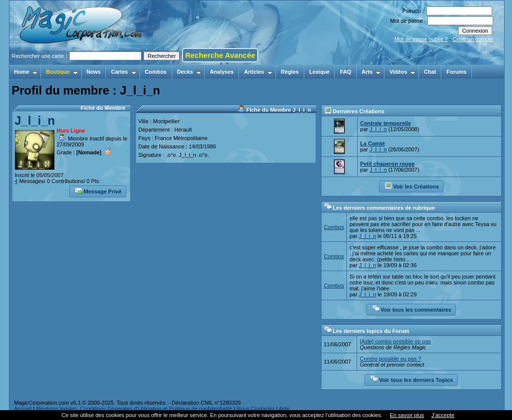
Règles (290, 72)
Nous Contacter (255, 409)
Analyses (222, 72)
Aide (284, 409)
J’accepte (443, 415)
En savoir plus (407, 415)
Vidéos (402, 72)
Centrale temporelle (386, 123)
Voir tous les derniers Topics (411, 379)
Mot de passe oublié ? (421, 39)
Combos (156, 72)
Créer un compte (473, 39)
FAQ (346, 72)
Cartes (123, 72)
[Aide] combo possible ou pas (395, 341)
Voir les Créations (412, 186)
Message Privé (98, 190)
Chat (430, 72)
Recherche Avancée (220, 55)
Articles (258, 72)
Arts (371, 72)
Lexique (320, 72)
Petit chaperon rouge (387, 164)
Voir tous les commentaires (412, 309)
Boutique (62, 72)
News (94, 72)
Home (26, 72)
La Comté (372, 143)
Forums (456, 72)
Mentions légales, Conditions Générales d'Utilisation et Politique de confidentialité (134, 409)
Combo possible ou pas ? (390, 359)
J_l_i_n (35, 120)
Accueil (23, 409)
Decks (189, 72)
